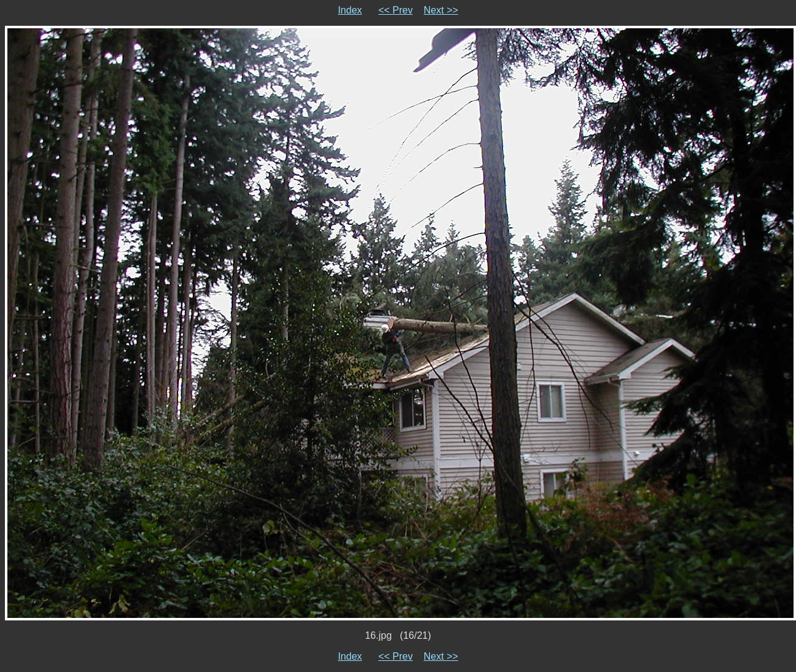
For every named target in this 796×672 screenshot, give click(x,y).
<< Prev (396, 10)
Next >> (441, 10)
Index (350, 10)
